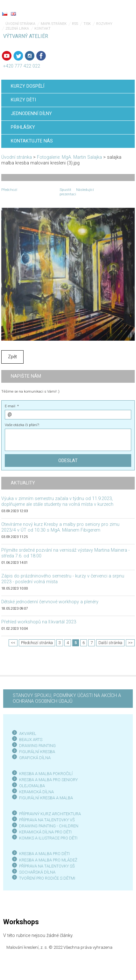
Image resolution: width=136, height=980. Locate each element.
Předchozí (9, 190)
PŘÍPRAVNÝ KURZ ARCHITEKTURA (50, 814)
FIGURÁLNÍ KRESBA (37, 752)
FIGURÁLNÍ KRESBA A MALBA (46, 798)
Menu (118, 10)
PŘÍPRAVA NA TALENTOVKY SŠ (47, 866)
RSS (75, 24)
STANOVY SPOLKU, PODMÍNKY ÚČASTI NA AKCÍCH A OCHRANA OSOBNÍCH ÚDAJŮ (67, 698)
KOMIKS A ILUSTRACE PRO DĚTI (48, 838)
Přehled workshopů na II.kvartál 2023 (39, 622)
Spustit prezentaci (68, 192)
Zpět (12, 357)
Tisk (87, 24)
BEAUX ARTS (31, 740)
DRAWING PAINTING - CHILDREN (49, 826)
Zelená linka (17, 29)
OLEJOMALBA (32, 786)
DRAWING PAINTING (37, 746)
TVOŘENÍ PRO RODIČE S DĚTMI (47, 878)
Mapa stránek (54, 24)
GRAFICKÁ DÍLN (34, 758)
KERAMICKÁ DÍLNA (36, 792)
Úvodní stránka (20, 24)
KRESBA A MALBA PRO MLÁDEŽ (48, 860)
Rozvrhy (104, 24)
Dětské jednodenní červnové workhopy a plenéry (50, 602)
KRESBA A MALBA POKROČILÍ (46, 774)
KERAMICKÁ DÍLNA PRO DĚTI (45, 832)
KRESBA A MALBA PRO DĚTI (44, 854)
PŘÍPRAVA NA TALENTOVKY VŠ (47, 820)
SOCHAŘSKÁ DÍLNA (37, 872)
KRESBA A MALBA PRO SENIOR (47, 780)
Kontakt (43, 29)
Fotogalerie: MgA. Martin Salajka (69, 157)
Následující (85, 190)
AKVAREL (28, 733)
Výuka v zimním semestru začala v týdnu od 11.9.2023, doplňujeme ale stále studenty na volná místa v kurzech (57, 501)
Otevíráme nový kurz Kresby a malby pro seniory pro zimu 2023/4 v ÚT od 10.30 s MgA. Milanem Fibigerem (60, 527)
